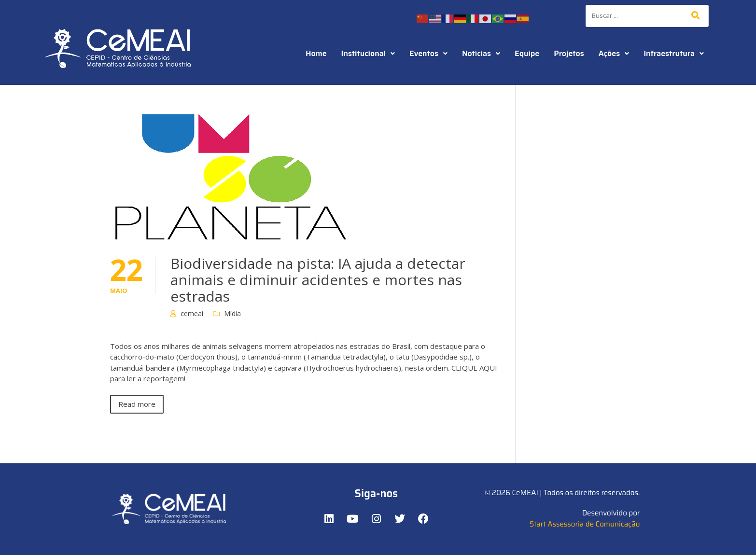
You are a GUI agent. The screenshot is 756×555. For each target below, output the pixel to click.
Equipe (527, 53)
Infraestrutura (674, 53)
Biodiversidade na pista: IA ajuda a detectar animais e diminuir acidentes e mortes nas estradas (318, 280)
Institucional (368, 53)
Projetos (569, 53)
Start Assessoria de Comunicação (585, 524)
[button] (368, 54)
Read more (137, 404)
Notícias (481, 53)
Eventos (428, 53)
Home (316, 53)
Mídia (232, 313)
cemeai (192, 313)
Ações (614, 53)
